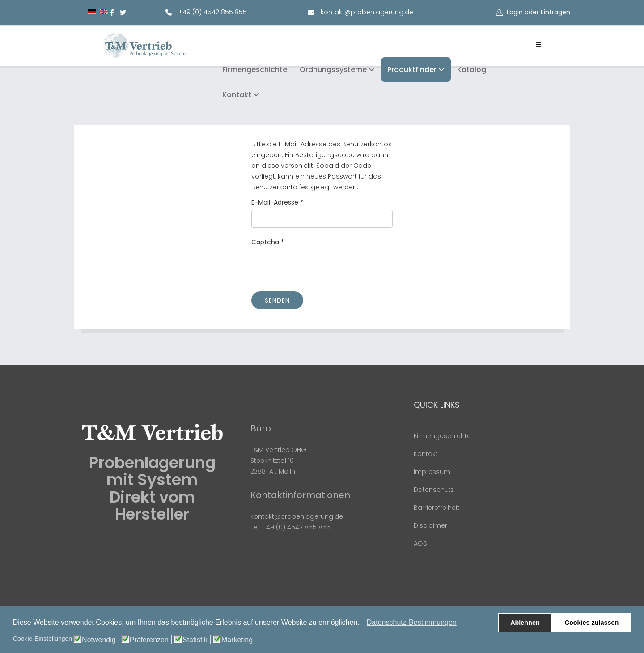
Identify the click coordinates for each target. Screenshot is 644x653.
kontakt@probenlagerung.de (367, 12)
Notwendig (99, 640)
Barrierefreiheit (436, 508)
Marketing (237, 640)
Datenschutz (434, 490)
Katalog (472, 70)
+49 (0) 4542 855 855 (213, 12)
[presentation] (319, 267)
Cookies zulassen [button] (592, 623)
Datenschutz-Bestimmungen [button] (412, 622)
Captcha (268, 242)
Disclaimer (430, 525)
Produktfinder (412, 70)
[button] (362, 623)
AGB (420, 543)
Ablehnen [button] (525, 623)
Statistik (195, 640)
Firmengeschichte (255, 70)
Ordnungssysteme (333, 70)
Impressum (432, 472)
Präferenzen (149, 640)
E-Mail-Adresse (277, 202)
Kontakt (237, 95)
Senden (277, 300)
